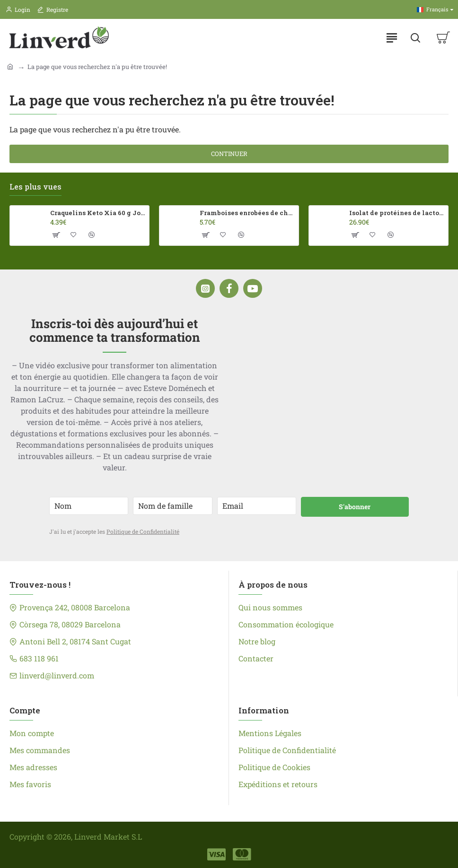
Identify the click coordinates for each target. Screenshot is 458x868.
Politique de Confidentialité (143, 531)
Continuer (229, 154)
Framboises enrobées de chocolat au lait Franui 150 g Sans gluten (247, 213)
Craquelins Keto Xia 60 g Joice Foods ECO (98, 213)
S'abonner (355, 507)
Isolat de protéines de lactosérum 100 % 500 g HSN (397, 213)
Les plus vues (35, 187)
